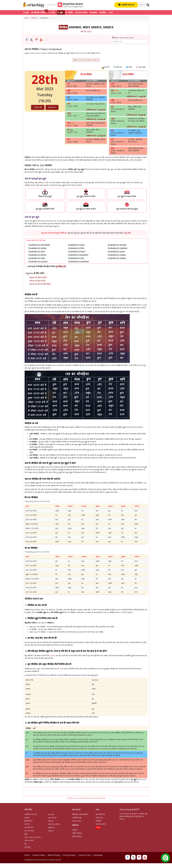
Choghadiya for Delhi (76, 248)
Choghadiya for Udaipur (117, 255)
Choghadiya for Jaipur (76, 245)
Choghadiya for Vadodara (117, 248)
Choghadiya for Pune (76, 258)
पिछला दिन (38, 107)
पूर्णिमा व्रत (51, 828)
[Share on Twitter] (31, 40)
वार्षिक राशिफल (77, 836)
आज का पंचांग (29, 840)
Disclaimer (98, 855)
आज (83, 60)
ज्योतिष (69, 12)
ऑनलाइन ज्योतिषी (40, 12)
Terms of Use (84, 855)
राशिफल (75, 830)
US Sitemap (71, 798)
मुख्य (26, 12)
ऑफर (98, 827)
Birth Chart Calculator (33, 837)
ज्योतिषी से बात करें (91, 110)
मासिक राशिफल (77, 833)
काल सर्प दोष (52, 818)
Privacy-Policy (38, 855)
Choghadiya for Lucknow (38, 261)
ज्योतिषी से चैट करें (126, 5)
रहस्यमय (93, 12)
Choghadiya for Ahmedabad (39, 245)
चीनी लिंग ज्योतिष (54, 824)
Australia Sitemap (99, 798)
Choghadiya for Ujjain (37, 258)
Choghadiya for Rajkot (77, 251)
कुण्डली (27, 818)
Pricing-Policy (69, 855)
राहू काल (127, 233)
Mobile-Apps (77, 821)
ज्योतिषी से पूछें (77, 818)
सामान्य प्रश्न (99, 818)
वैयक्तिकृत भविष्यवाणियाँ (80, 814)
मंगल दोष (51, 814)
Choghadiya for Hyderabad (78, 261)
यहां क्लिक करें (60, 266)
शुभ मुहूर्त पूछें (102, 110)
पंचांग (52, 12)
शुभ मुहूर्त (27, 847)
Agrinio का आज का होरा (38, 280)
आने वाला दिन (93, 60)
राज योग (27, 824)
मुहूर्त (60, 12)
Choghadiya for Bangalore (78, 255)
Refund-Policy (54, 855)
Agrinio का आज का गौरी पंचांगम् (40, 284)
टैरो (26, 844)
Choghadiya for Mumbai (117, 245)
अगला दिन (52, 107)
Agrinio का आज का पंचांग (38, 277)
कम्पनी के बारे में (101, 824)
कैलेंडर (103, 12)
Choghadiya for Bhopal (37, 255)
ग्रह (60, 669)
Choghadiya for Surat (36, 251)
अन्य (111, 12)
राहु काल (52, 656)
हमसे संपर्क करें (100, 814)
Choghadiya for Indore (116, 251)
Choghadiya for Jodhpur (37, 248)
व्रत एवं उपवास (81, 12)
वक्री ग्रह (51, 821)
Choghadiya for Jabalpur (117, 258)
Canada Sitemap (84, 798)
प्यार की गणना (29, 827)
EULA (27, 855)
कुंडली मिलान (29, 821)
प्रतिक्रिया (98, 821)
